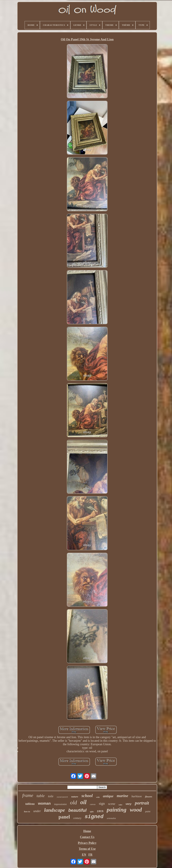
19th (100, 811)
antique (108, 796)
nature (75, 797)
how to (27, 811)
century (77, 818)
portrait (142, 803)
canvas (93, 804)
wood (136, 810)
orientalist (111, 818)
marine (123, 796)
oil (83, 802)
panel (64, 817)
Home (87, 831)
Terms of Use (87, 849)
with (98, 797)
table (41, 796)
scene (112, 804)
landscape (55, 810)
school (87, 796)
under (37, 811)
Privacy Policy (87, 843)
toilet (121, 805)
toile (51, 796)
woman (44, 803)
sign (102, 803)
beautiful (77, 810)
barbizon (137, 796)
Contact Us (87, 837)
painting (117, 810)
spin (92, 812)
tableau (30, 804)
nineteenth (62, 797)
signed (94, 817)
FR (90, 855)
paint (148, 811)
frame (28, 795)
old (73, 802)
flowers (149, 797)
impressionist (61, 804)
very (128, 804)
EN (84, 855)
